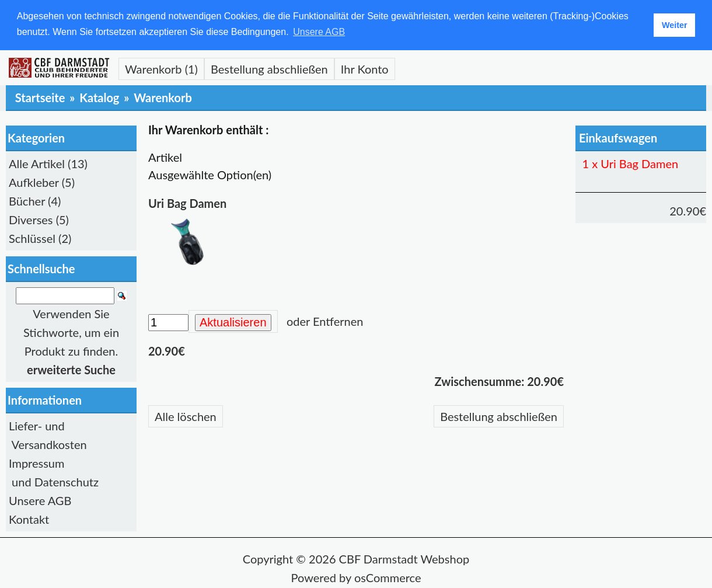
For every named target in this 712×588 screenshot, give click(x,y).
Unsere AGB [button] (319, 32)
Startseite (40, 97)
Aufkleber (34, 182)
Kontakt (29, 519)
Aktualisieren (233, 322)
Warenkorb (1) (161, 68)
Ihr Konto (365, 68)
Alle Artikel (37, 163)
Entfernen (338, 321)
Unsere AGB (40, 500)
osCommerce (388, 577)
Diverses (31, 219)
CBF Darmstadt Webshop (404, 558)
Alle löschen (186, 416)
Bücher (27, 200)
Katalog (99, 97)
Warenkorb (163, 97)
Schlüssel (32, 238)
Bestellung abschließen (269, 68)
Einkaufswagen (618, 137)
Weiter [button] (675, 25)
